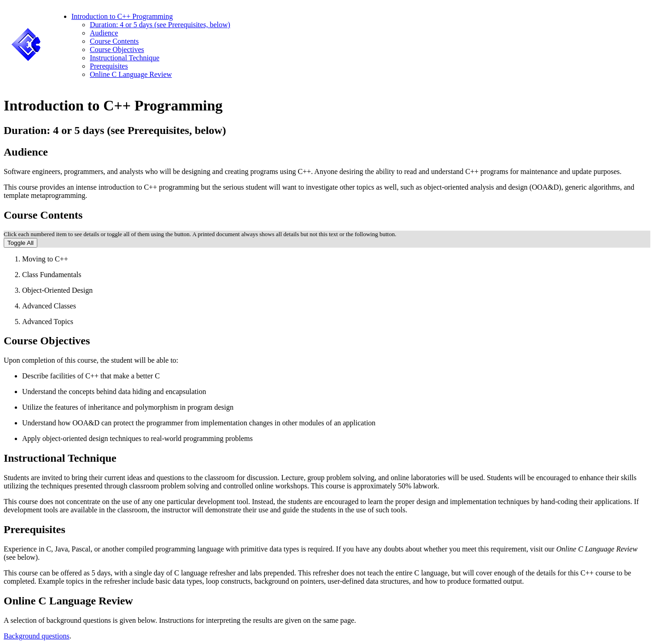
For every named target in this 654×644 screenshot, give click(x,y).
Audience (104, 33)
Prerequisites (109, 66)
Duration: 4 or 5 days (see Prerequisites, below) (160, 25)
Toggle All (20, 243)
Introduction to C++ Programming (122, 16)
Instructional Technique (125, 58)
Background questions (37, 636)
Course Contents (114, 41)
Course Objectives (117, 49)
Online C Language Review (131, 74)
